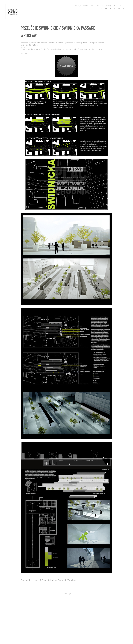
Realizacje (78, 5)
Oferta (93, 5)
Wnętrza (86, 5)
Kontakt (122, 5)
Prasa (115, 5)
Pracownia (100, 5)
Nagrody (108, 5)
